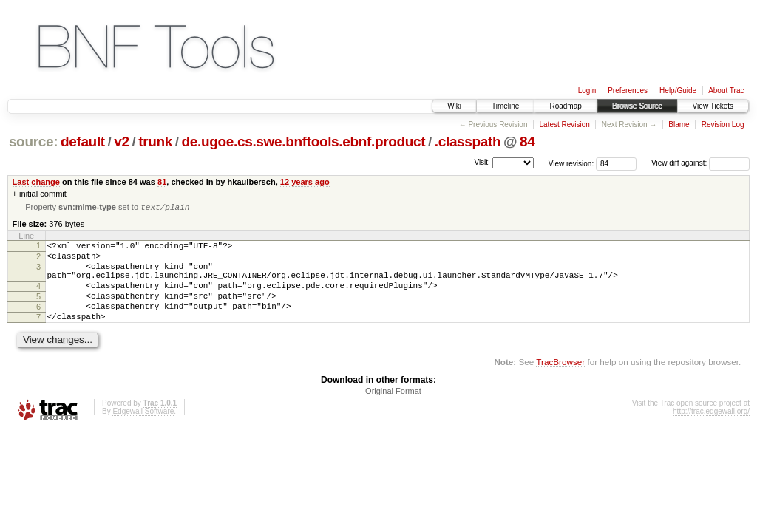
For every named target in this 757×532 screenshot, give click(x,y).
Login (587, 91)
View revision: (571, 163)
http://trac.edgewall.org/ (711, 430)
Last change (36, 182)
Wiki (454, 106)
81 (162, 182)
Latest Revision (564, 125)
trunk (155, 141)
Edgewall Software (143, 430)
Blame (679, 125)
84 (527, 141)
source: (33, 141)
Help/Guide (678, 91)
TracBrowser (560, 381)
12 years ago (305, 182)
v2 (121, 141)
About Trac (726, 91)
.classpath (468, 141)
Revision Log (723, 125)
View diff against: (700, 163)
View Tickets (713, 106)
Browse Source (637, 106)
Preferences (628, 91)
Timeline (505, 106)
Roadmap (565, 106)
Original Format (393, 410)
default (83, 141)
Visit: (482, 162)
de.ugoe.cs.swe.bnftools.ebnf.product (304, 141)
